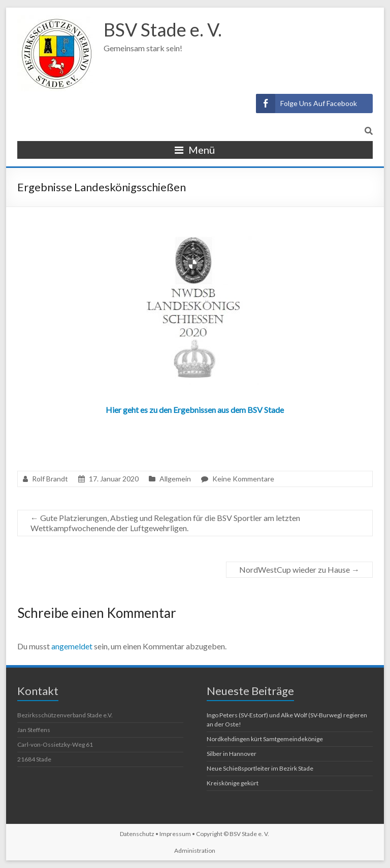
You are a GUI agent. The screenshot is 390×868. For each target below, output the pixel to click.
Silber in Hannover (232, 754)
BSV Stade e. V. (163, 29)
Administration (195, 850)
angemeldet (72, 646)
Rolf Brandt (50, 479)
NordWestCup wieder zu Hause (299, 569)
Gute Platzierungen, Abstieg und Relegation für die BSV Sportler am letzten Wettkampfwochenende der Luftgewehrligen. (165, 523)
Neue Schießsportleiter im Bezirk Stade (260, 768)
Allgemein (175, 479)
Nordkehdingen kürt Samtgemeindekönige (265, 739)
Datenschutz (137, 834)
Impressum (175, 834)
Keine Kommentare (243, 479)
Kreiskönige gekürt (233, 783)
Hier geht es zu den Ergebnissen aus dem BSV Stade (195, 410)
